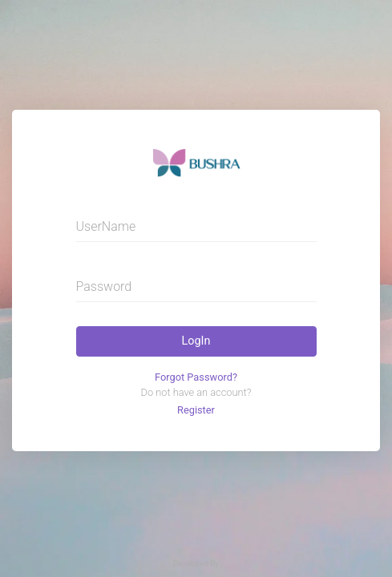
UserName (106, 226)
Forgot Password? (196, 377)
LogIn (196, 341)
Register (196, 410)
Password (104, 286)
